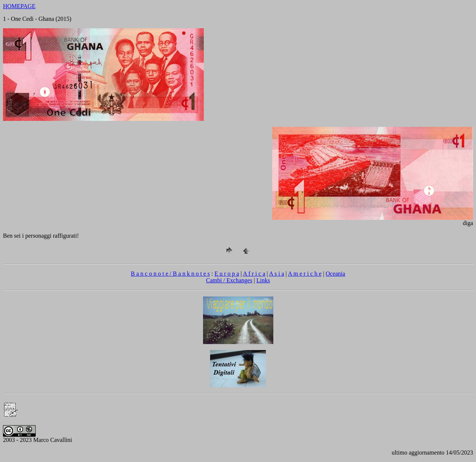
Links (263, 280)
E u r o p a (227, 274)
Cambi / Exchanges (229, 280)
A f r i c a (254, 274)
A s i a (277, 274)
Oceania (335, 274)
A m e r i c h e (305, 274)
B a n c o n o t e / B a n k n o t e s (170, 274)
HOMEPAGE (19, 6)
